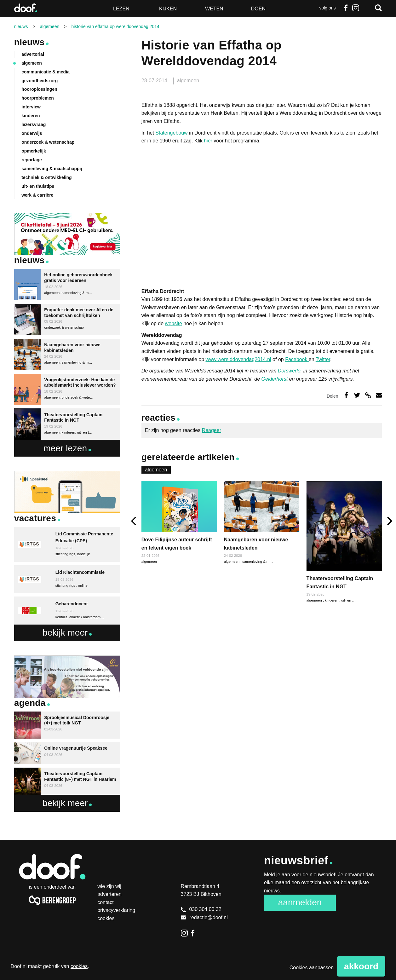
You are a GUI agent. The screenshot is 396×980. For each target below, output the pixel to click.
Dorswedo (289, 371)
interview (31, 107)
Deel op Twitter (357, 395)
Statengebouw (171, 133)
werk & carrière (37, 195)
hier (208, 141)
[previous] (134, 521)
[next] (389, 521)
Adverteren (109, 894)
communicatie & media (46, 72)
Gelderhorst (275, 379)
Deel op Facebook (346, 395)
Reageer (212, 430)
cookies (79, 966)
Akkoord (361, 966)
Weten (214, 9)
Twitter (323, 359)
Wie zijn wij (109, 886)
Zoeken (378, 8)
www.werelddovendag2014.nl (238, 359)
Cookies (106, 918)
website (174, 323)
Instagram (356, 8)
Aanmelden (300, 902)
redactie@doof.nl (204, 917)
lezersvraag (34, 124)
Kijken (168, 9)
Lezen (121, 9)
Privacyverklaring (116, 910)
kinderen (332, 600)
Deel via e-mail (379, 395)
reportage (32, 160)
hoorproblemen (38, 98)
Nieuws (29, 42)
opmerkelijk (34, 151)
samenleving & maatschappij (265, 562)
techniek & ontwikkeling (46, 177)
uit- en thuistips (353, 600)
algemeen (188, 81)
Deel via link (368, 395)
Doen (258, 9)
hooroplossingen (39, 89)
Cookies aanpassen (312, 968)
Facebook (346, 8)
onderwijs (32, 133)
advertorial (33, 54)
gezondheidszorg (40, 81)
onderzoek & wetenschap (48, 142)
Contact (106, 902)
